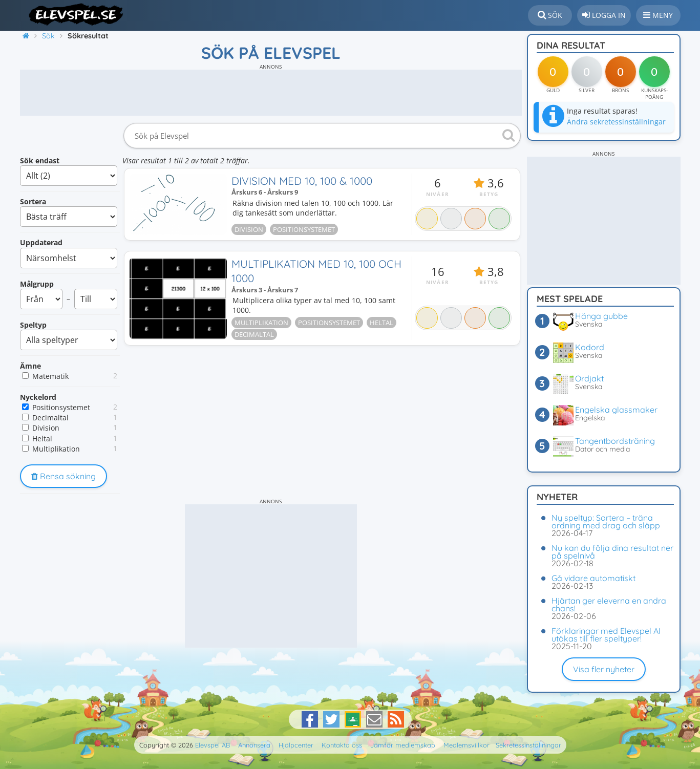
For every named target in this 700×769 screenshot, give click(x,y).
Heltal (42, 439)
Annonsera (254, 745)
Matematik (50, 376)
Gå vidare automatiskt (593, 578)
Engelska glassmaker (616, 410)
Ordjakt (589, 378)
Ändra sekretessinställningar (616, 122)
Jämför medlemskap (403, 745)
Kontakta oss (342, 745)
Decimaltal (50, 418)
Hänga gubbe (601, 316)
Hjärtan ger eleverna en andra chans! (609, 604)
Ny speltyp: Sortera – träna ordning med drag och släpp (606, 521)
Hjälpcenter (296, 745)
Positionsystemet (61, 407)
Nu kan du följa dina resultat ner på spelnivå (612, 552)
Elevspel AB (213, 745)
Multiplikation (56, 449)
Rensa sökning (63, 476)
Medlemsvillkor (466, 745)
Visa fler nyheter (604, 669)
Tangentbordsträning (615, 441)
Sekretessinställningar (528, 745)
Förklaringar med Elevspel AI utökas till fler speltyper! (606, 635)
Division (46, 428)
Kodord (590, 347)
